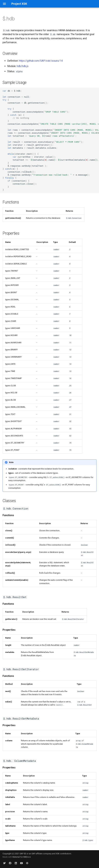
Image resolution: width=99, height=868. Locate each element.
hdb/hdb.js (23, 66)
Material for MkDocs (22, 857)
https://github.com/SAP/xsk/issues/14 (41, 61)
